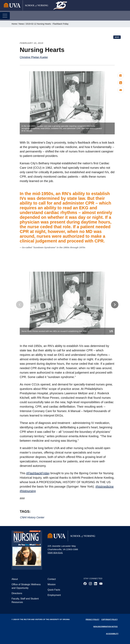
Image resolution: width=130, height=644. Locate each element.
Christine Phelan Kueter (34, 57)
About (15, 579)
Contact (52, 579)
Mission (52, 584)
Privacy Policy (92, 619)
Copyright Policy (109, 619)
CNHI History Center (32, 517)
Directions (17, 593)
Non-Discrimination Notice (106, 627)
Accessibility (112, 634)
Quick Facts (54, 590)
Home (14, 24)
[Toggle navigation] (5, 16)
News (21, 24)
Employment (54, 595)
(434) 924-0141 (55, 553)
